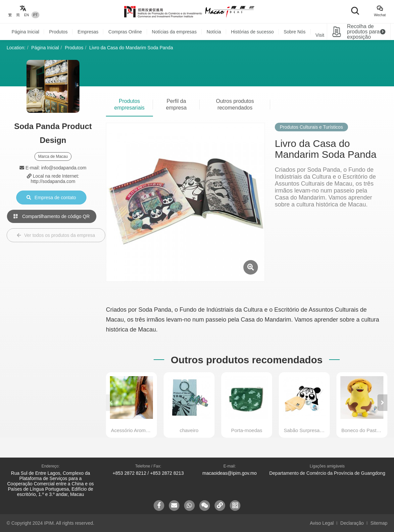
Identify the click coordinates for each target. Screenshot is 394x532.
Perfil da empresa (176, 104)
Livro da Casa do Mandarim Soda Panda (131, 48)
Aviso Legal (322, 523)
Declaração (352, 523)
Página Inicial (25, 32)
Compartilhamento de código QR (52, 216)
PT (35, 15)
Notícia (214, 32)
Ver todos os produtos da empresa (56, 235)
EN (27, 15)
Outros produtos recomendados (235, 104)
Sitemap (379, 523)
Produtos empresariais (129, 104)
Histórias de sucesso (252, 32)
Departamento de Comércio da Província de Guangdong (327, 473)
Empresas (88, 32)
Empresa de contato (51, 198)
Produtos (58, 32)
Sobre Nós (295, 32)
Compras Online (125, 32)
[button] (382, 403)
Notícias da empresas (174, 32)
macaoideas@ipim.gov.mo (229, 473)
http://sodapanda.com (53, 181)
